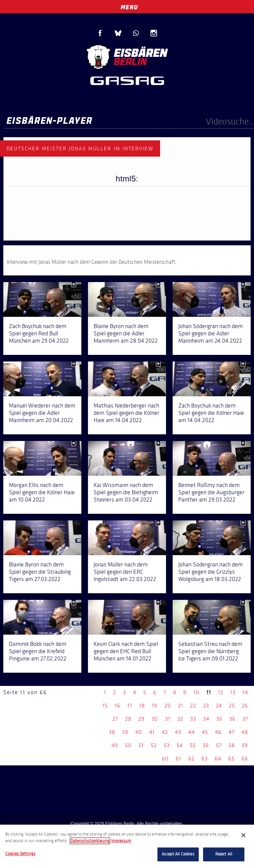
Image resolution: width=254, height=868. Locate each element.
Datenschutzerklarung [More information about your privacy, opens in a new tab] (90, 841)
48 (245, 732)
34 (206, 719)
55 (193, 745)
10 (196, 692)
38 (112, 732)
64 (218, 759)
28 (128, 719)
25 (232, 706)
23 (206, 706)
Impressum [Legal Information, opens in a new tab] (121, 841)
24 (219, 706)
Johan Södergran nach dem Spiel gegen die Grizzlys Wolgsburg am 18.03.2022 (211, 572)
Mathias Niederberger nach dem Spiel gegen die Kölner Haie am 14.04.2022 (127, 413)
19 (155, 706)
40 (139, 732)
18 (142, 706)
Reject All (224, 854)
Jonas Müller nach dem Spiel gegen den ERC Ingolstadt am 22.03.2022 (125, 572)
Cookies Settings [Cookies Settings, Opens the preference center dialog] (20, 854)
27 (115, 719)
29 (141, 719)
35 (219, 719)
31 (168, 719)
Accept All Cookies (178, 854)
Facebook (100, 33)
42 (165, 732)
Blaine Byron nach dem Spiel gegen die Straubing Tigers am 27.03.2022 (40, 572)
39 (125, 732)
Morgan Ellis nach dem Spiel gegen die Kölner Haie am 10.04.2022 (42, 492)
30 (155, 719)
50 (128, 745)
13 (233, 692)
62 (191, 759)
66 (245, 759)
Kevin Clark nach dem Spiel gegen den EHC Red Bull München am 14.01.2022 (126, 651)
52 (154, 745)
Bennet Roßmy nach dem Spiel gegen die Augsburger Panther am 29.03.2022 (211, 492)
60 (165, 759)
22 (193, 706)
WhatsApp (136, 33)
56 (206, 745)
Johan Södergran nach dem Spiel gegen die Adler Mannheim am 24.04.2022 (211, 333)
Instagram (154, 33)
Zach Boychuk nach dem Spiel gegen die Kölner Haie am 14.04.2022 (211, 413)
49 (115, 745)
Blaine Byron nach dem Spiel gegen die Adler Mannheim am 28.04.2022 (126, 333)
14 (245, 692)
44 (191, 732)
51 (141, 745)
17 (130, 706)
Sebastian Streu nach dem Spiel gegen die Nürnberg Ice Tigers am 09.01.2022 (210, 651)
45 (205, 732)
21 (181, 706)
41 (152, 732)
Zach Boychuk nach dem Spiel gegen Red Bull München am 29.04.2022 (39, 333)
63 (205, 759)
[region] (127, 846)
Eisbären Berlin (127, 56)
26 (245, 706)
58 (232, 745)
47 (232, 732)
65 (231, 759)
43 (178, 732)
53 (167, 745)
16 (118, 706)
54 (180, 745)
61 (178, 759)
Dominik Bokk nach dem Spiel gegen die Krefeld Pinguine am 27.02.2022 (38, 651)
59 (245, 745)
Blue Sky (118, 33)
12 (221, 692)
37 (245, 719)
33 (193, 719)
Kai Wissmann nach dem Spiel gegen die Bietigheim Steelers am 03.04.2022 (126, 492)
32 (180, 719)
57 (219, 745)
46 (218, 732)
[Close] (243, 835)
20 (168, 706)
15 (105, 706)
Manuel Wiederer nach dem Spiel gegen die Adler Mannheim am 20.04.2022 (42, 413)
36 (232, 719)
